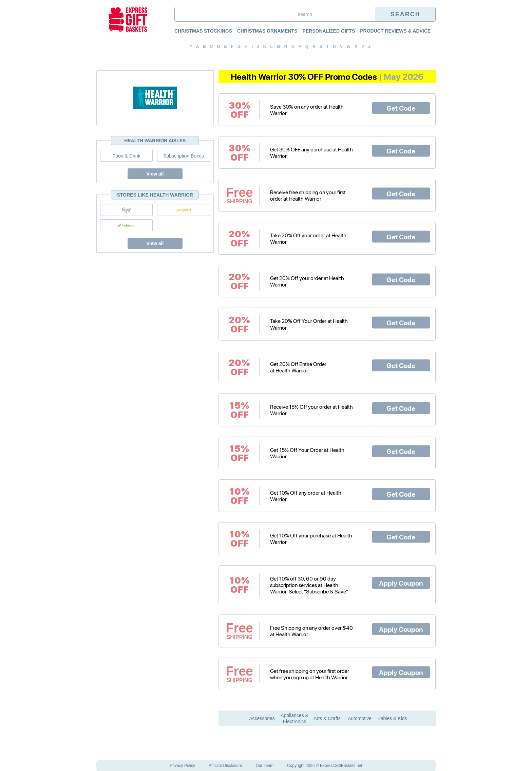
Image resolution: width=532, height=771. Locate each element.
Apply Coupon (401, 583)
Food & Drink (127, 156)
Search (405, 14)
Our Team (265, 766)
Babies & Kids (392, 718)
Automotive (360, 718)
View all (155, 174)
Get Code (401, 108)
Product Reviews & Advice (395, 31)
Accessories (262, 718)
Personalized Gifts (329, 31)
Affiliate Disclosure (225, 766)
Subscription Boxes (184, 156)
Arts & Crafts (327, 718)
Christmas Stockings (203, 31)
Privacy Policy (182, 766)
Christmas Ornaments (267, 31)
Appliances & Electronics (294, 718)
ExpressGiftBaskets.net (341, 766)
